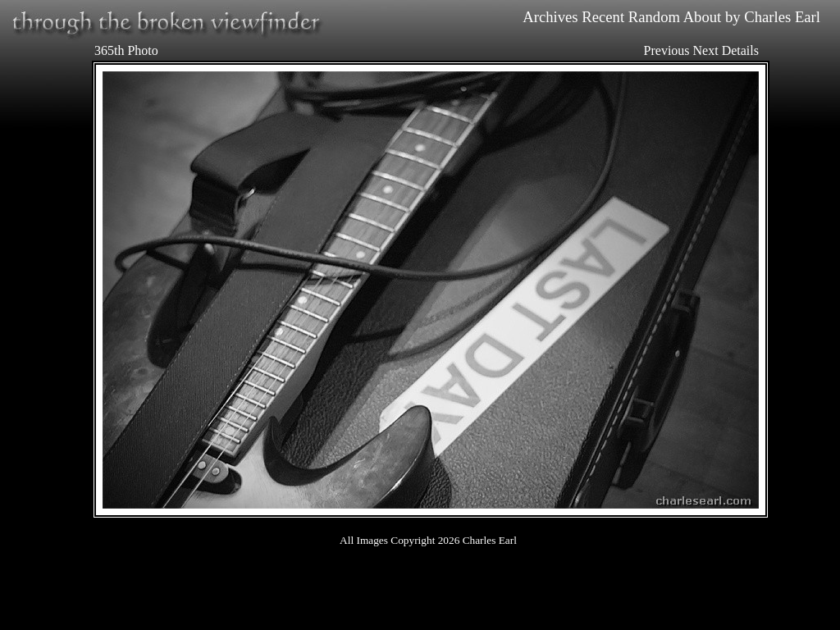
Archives (550, 17)
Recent (603, 17)
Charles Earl (782, 17)
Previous (667, 50)
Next (706, 50)
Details (740, 50)
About (703, 17)
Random (654, 17)
